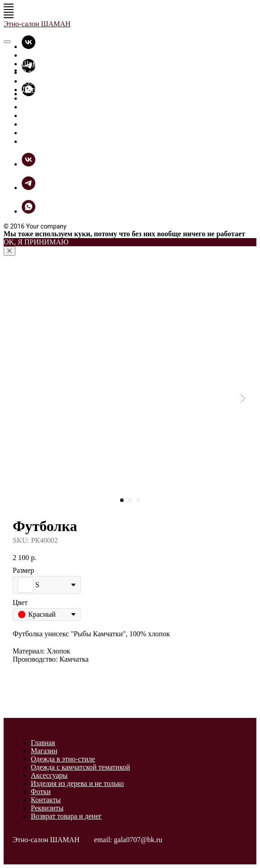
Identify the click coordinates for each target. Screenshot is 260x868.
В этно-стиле (43, 72)
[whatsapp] (29, 211)
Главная (36, 55)
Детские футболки (53, 90)
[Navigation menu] (9, 7)
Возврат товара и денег (66, 816)
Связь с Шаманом (53, 141)
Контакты (46, 800)
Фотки (32, 115)
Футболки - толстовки (58, 81)
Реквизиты (47, 808)
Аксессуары (49, 775)
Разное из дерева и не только (72, 107)
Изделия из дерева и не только (77, 783)
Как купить (41, 133)
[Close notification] (10, 251)
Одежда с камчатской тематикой (80, 767)
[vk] (29, 46)
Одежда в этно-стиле (63, 759)
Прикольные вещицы (58, 98)
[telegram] (29, 188)
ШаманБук (40, 124)
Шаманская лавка (53, 64)
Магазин (44, 751)
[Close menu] (7, 42)
